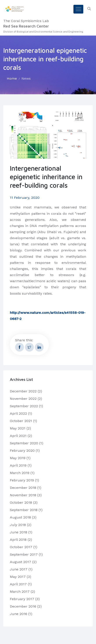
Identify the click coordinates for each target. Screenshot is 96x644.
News (26, 78)
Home (12, 78)
